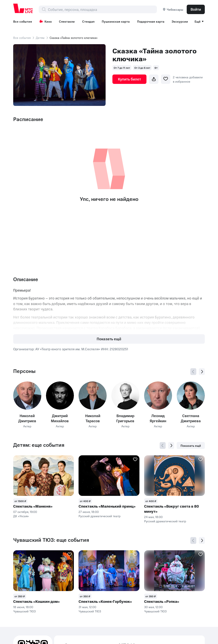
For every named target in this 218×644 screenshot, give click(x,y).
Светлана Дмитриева (191, 418)
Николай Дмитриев (27, 418)
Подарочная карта (151, 21)
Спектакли (67, 21)
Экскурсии (180, 21)
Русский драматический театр (100, 516)
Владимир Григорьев (125, 418)
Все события (23, 21)
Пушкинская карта (116, 21)
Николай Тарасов (93, 418)
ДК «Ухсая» (21, 516)
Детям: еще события (39, 445)
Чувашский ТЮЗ (24, 611)
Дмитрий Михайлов (60, 418)
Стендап (88, 21)
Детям (40, 38)
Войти (196, 9)
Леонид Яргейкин (158, 418)
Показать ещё (109, 339)
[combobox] (102, 9)
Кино (46, 21)
